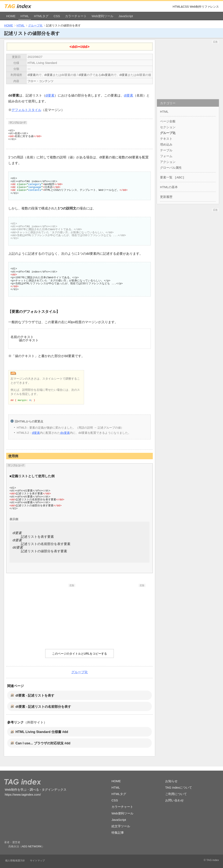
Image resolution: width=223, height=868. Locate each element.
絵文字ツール (121, 826)
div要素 (106, 75)
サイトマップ (37, 861)
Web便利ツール (103, 16)
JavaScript (126, 16)
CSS (57, 16)
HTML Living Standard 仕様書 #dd (42, 732)
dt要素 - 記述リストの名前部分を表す (43, 707)
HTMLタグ (41, 16)
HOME (11, 16)
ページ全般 (168, 121)
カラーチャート (76, 16)
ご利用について (176, 794)
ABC (180, 177)
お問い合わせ (174, 800)
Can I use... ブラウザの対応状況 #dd (43, 743)
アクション (168, 162)
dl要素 (31, 75)
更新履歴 (166, 197)
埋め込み (166, 144)
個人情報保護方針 (15, 861)
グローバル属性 (171, 168)
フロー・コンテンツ (40, 81)
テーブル (166, 150)
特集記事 (118, 833)
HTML (25, 16)
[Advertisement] (44, 613)
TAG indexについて (179, 787)
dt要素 (49, 75)
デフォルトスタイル (26, 110)
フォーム (166, 156)
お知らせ (171, 781)
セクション (168, 127)
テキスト (166, 139)
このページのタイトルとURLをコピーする (80, 654)
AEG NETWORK (32, 846)
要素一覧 (166, 177)
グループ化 (35, 25)
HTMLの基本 (169, 187)
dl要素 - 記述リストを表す (35, 695)
